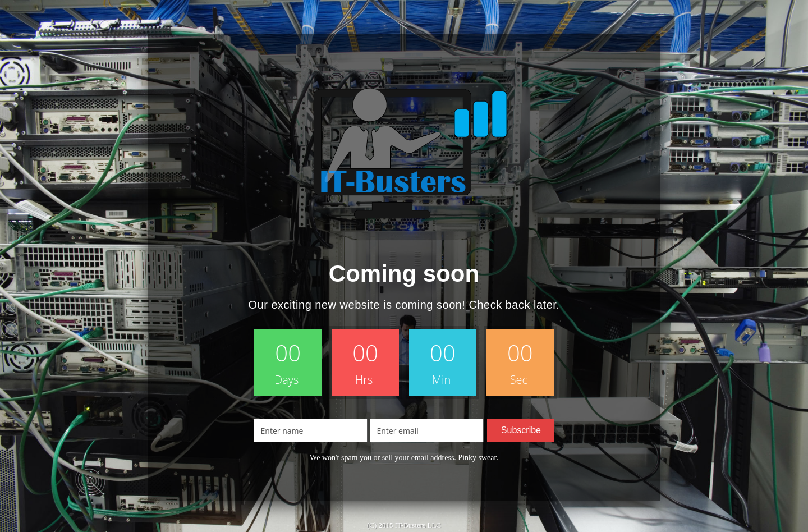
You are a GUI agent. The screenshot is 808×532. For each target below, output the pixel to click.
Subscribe (521, 430)
